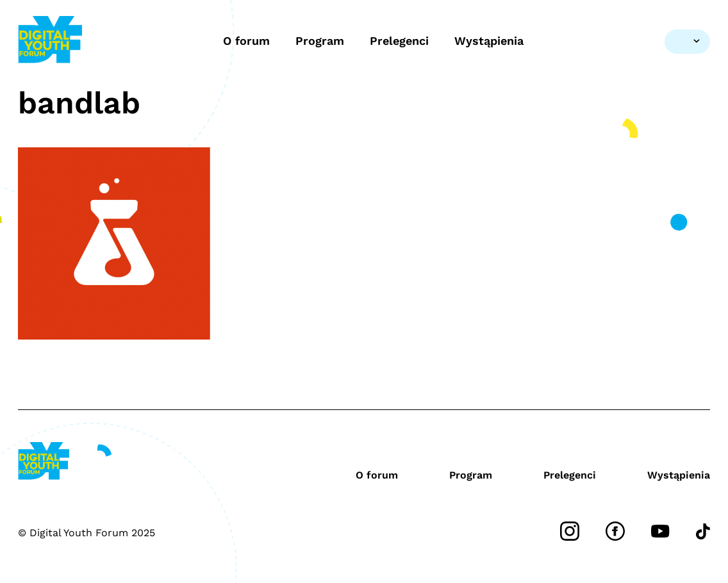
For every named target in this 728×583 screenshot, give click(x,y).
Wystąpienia (489, 41)
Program (320, 41)
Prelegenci (399, 41)
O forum (246, 41)
